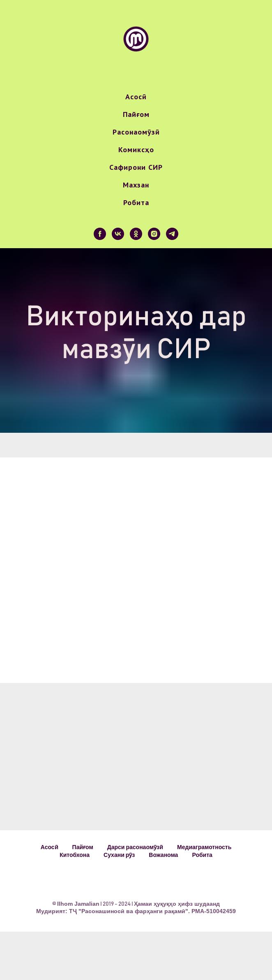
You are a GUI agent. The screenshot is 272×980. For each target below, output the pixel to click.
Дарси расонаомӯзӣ (135, 847)
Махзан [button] (136, 185)
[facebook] (100, 234)
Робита (136, 202)
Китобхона (75, 855)
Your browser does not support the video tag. (138, 551)
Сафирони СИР (136, 167)
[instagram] (154, 234)
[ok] (136, 234)
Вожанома (163, 855)
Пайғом (136, 114)
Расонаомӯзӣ (136, 132)
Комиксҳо (136, 150)
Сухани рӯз (119, 855)
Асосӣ (136, 97)
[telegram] (172, 234)
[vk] (118, 234)
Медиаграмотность (204, 847)
